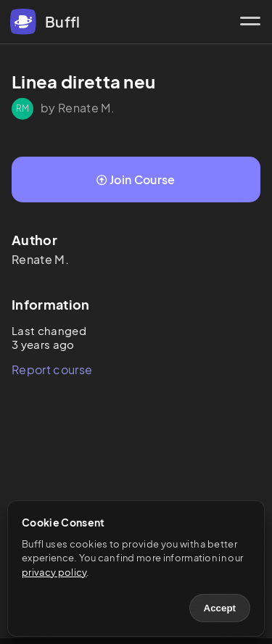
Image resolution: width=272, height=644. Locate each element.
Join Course (136, 179)
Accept (220, 608)
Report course (52, 370)
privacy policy (54, 572)
